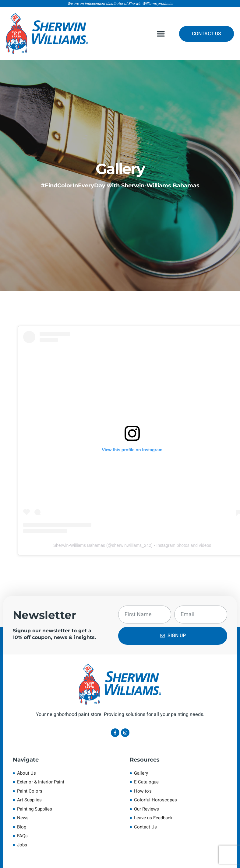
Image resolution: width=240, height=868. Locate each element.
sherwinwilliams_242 (132, 545)
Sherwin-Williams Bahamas (79, 545)
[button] (161, 34)
